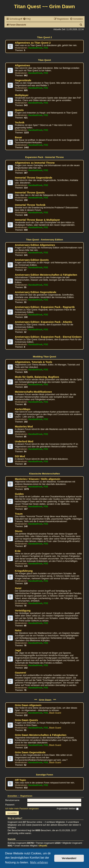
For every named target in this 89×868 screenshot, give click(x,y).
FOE (46, 48)
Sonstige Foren (44, 775)
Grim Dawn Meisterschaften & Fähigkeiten (41, 735)
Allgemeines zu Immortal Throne (35, 163)
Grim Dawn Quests (26, 720)
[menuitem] (27, 19)
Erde (18, 551)
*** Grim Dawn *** (44, 700)
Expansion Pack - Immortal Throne (45, 157)
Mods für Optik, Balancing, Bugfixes (37, 377)
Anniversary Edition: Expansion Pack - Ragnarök (45, 307)
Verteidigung (23, 611)
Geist (18, 588)
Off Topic (20, 780)
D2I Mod (20, 456)
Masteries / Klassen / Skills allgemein (38, 479)
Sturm (19, 531)
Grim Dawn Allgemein (28, 705)
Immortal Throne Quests (30, 193)
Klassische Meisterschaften (45, 474)
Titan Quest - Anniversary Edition (44, 240)
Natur (18, 630)
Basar (18, 137)
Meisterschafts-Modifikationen (33, 392)
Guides (19, 494)
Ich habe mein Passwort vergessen (22, 809)
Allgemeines (23, 65)
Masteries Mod (24, 427)
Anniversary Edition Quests (32, 260)
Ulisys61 (43, 846)
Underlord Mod (24, 441)
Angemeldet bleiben (67, 809)
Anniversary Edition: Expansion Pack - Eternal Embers (48, 337)
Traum (19, 514)
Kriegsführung (24, 571)
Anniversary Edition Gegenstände (36, 292)
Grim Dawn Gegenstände (30, 752)
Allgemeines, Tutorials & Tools (34, 362)
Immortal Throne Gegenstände (34, 178)
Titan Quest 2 (44, 37)
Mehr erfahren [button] (39, 862)
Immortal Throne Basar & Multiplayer (37, 220)
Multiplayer (22, 95)
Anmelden (12, 796)
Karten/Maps (23, 409)
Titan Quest (44, 60)
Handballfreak (35, 48)
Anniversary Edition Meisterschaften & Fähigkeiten (46, 275)
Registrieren (26, 796)
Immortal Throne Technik (30, 205)
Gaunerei (20, 673)
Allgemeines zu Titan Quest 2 (33, 43)
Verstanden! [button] (69, 858)
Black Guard (55, 713)
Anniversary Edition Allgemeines (35, 245)
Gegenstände (23, 80)
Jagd (18, 650)
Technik (20, 123)
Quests (19, 110)
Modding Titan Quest (45, 357)
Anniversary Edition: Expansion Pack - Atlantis (44, 322)
